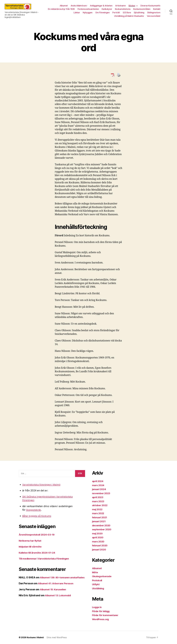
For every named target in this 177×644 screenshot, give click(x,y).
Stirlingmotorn (154, 13)
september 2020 (102, 529)
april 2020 (98, 537)
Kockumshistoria (123, 9)
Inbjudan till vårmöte (31, 547)
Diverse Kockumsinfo (150, 6)
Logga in (97, 607)
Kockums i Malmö (35, 637)
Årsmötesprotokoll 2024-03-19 (37, 535)
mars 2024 (98, 485)
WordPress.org (101, 619)
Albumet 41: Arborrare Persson (56, 587)
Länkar (77, 13)
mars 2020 (98, 541)
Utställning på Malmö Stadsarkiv (129, 16)
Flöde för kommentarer (105, 615)
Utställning (98, 588)
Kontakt (157, 9)
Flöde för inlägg (101, 611)
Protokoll (97, 580)
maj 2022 (98, 509)
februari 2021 (100, 517)
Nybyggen (88, 13)
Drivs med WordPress (57, 637)
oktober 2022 (100, 505)
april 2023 (98, 497)
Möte (95, 572)
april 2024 (98, 481)
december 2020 (101, 525)
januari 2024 (99, 489)
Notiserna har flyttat (30, 541)
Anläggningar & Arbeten (101, 6)
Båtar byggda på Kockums (37, 516)
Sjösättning (139, 13)
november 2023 (101, 493)
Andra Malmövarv (79, 6)
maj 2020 (98, 533)
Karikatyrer (107, 9)
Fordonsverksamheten (88, 9)
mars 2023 (98, 501)
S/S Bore (127, 13)
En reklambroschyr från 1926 (61, 9)
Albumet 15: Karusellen (53, 593)
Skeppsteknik (34, 510)
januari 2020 (99, 550)
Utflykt (96, 584)
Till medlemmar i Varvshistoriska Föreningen (45, 559)
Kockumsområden (142, 9)
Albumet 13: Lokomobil (58, 599)
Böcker (132, 6)
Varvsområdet (154, 16)
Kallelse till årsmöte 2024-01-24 (38, 553)
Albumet (64, 6)
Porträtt (116, 13)
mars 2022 (98, 513)
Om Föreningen (102, 13)
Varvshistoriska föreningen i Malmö (42, 485)
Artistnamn (120, 6)
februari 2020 (100, 545)
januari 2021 (99, 521)
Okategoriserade (102, 576)
